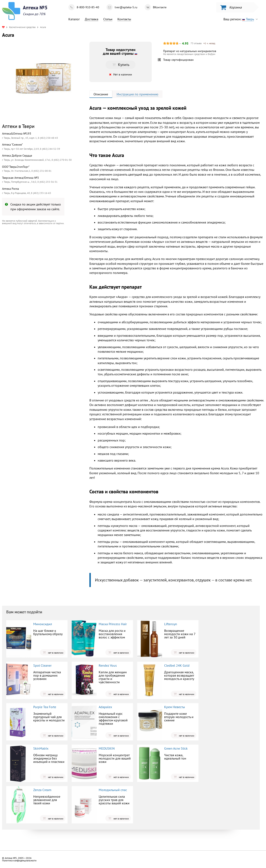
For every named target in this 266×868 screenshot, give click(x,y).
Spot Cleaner (42, 665)
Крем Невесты (175, 707)
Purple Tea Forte (45, 707)
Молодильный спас (113, 790)
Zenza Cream (42, 790)
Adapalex (105, 707)
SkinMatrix (41, 748)
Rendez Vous (108, 665)
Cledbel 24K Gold (177, 665)
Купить (121, 65)
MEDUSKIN (107, 748)
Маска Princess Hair (113, 624)
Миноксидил (43, 624)
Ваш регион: (242, 19)
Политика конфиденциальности (19, 860)
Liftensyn (171, 624)
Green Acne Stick (176, 748)
